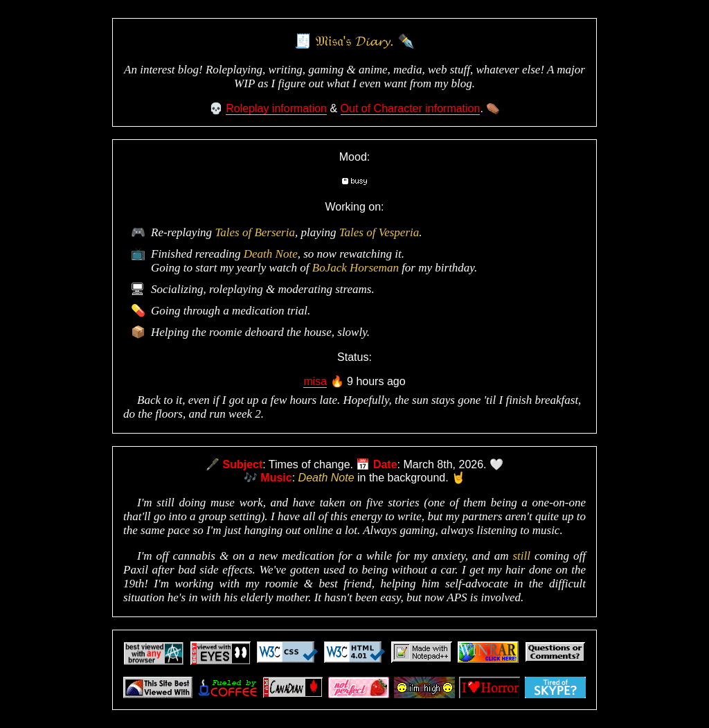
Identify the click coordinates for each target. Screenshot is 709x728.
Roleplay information (276, 108)
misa (315, 381)
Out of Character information (411, 108)
